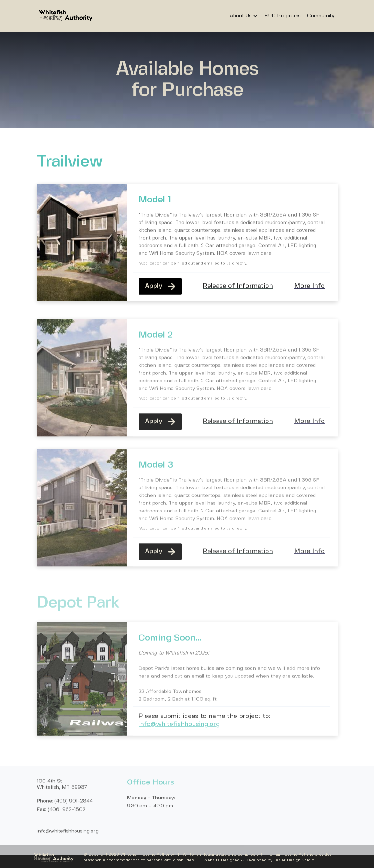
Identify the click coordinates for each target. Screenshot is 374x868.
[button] (245, 16)
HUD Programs (282, 16)
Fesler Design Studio (294, 860)
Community (321, 16)
